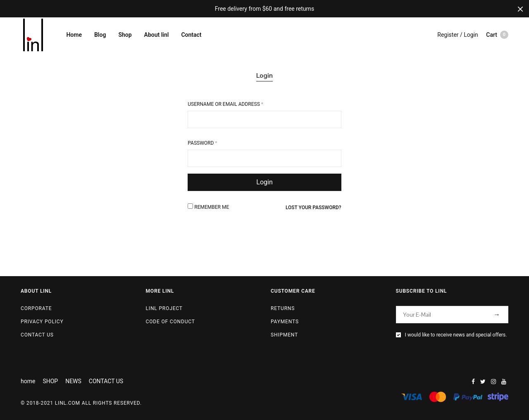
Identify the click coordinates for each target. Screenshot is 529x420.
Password (202, 143)
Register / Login (458, 35)
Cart (497, 35)
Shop (125, 35)
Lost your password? (313, 208)
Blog (100, 35)
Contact (191, 35)
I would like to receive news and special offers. (456, 335)
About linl (157, 35)
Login (264, 75)
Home (74, 35)
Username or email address (225, 104)
